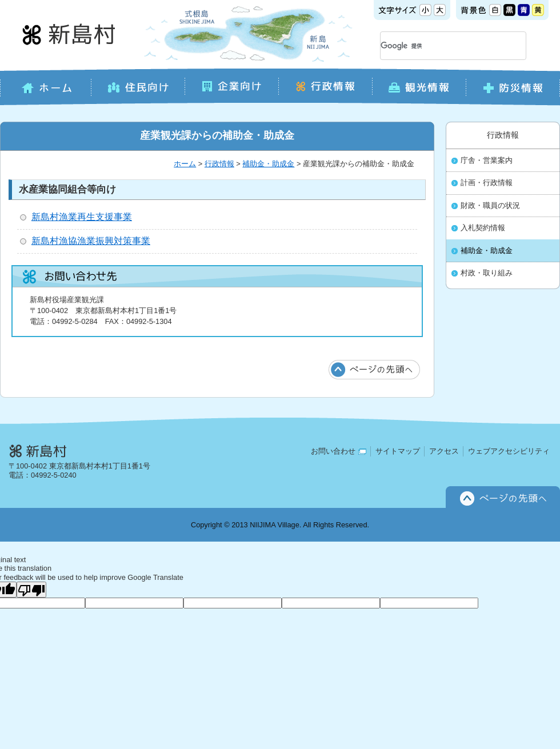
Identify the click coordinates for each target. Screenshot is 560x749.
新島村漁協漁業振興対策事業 (91, 241)
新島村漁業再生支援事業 (82, 217)
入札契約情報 (483, 228)
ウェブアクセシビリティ (509, 451)
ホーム (185, 164)
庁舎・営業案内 (487, 161)
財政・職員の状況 (490, 206)
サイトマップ (398, 451)
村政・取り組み (487, 273)
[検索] (439, 46)
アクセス (444, 451)
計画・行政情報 (487, 183)
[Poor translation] (31, 590)
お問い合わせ (339, 451)
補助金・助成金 (268, 164)
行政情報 (219, 164)
